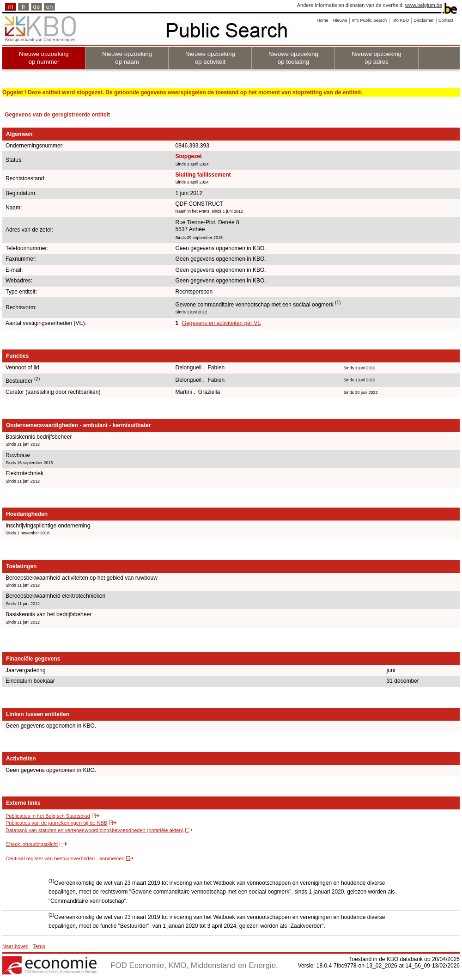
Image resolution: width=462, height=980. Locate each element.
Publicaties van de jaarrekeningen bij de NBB (56, 823)
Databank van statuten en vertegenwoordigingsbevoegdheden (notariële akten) (94, 830)
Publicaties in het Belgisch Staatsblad (48, 816)
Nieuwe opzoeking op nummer (44, 58)
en (50, 7)
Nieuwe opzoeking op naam (127, 58)
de (37, 7)
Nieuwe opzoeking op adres (377, 58)
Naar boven (15, 946)
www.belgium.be (424, 5)
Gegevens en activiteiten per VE (222, 323)
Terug (39, 946)
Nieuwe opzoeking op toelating (293, 58)
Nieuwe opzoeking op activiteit (210, 58)
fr (24, 7)
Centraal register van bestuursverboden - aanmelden (65, 858)
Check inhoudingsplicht (32, 844)
